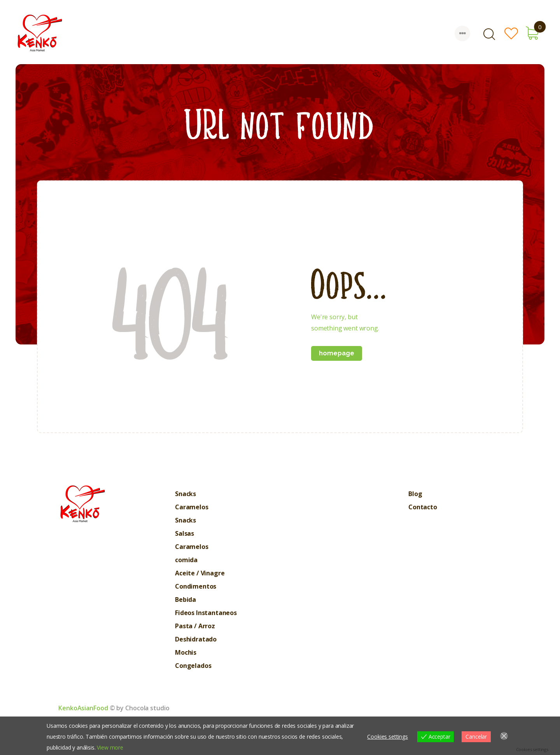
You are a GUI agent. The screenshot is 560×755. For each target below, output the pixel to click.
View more (110, 747)
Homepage (337, 353)
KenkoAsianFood (83, 708)
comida (186, 560)
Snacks (185, 494)
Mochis (186, 652)
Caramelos (192, 507)
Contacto (423, 507)
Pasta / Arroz (195, 626)
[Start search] (489, 34)
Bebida (185, 599)
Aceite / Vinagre (200, 573)
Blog (415, 494)
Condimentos (196, 586)
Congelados (193, 666)
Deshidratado (196, 639)
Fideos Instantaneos (206, 613)
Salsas (185, 533)
